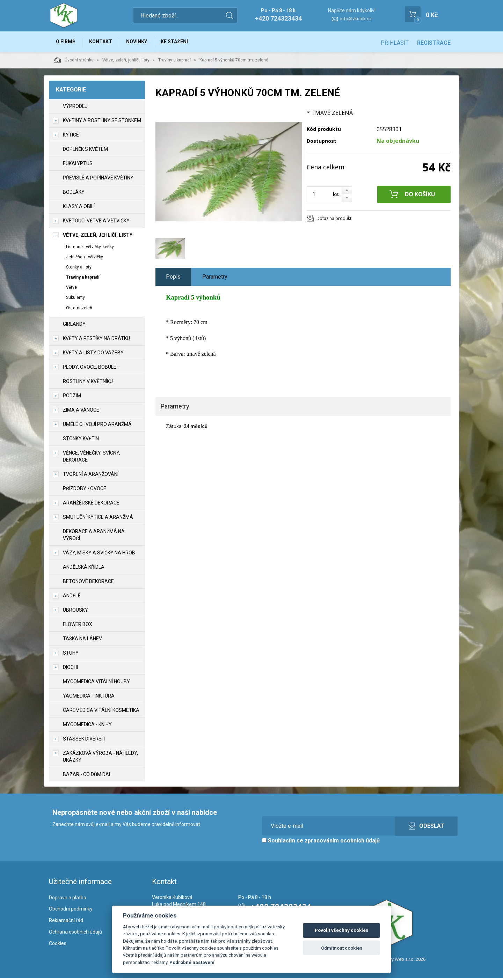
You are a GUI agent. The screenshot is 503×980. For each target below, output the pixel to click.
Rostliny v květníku (88, 383)
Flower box (78, 626)
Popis (173, 278)
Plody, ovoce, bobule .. (91, 369)
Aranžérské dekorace (91, 504)
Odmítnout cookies (342, 948)
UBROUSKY (75, 612)
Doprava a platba (68, 899)
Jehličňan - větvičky (85, 259)
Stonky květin (81, 440)
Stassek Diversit (84, 740)
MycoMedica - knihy (87, 726)
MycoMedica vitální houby (96, 683)
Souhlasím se (321, 842)
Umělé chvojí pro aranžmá (97, 426)
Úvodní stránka (74, 61)
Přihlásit (395, 43)
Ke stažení (181, 43)
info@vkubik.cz (356, 19)
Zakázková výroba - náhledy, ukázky (100, 758)
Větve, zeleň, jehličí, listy (126, 62)
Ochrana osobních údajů (75, 934)
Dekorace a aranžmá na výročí (94, 537)
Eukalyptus (78, 165)
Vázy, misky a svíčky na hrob (99, 554)
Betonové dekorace (88, 583)
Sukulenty (75, 300)
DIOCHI (70, 669)
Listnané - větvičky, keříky (90, 249)
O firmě (67, 43)
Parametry (215, 278)
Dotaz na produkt (334, 220)
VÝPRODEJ (75, 108)
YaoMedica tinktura (89, 698)
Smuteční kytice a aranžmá (98, 519)
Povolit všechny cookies (341, 930)
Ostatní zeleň (79, 310)
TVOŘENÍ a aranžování (91, 476)
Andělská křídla (84, 569)
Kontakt (103, 43)
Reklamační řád (66, 922)
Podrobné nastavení (192, 962)
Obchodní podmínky (71, 911)
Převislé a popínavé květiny (98, 179)
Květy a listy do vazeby (93, 354)
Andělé (72, 597)
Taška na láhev (82, 640)
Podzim (72, 397)
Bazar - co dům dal (87, 776)
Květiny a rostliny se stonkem (102, 122)
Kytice (71, 137)
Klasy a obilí (79, 208)
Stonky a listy (79, 269)
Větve (71, 289)
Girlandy (74, 326)
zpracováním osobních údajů (342, 842)
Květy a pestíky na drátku (96, 340)
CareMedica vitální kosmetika (101, 712)
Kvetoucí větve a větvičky (96, 222)
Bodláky (74, 194)
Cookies (58, 945)
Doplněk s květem (85, 151)
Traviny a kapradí (174, 62)
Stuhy (71, 655)
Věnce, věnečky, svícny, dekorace (92, 458)
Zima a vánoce (81, 412)
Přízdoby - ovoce (85, 490)
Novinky (141, 43)
